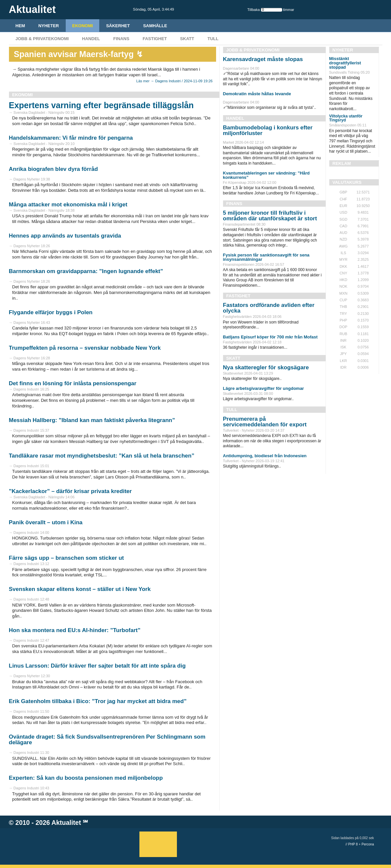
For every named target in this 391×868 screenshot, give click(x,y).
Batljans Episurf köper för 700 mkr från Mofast (270, 337)
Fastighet (155, 39)
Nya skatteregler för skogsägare (266, 367)
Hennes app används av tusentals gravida (65, 236)
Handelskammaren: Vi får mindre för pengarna (71, 138)
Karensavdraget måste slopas (263, 59)
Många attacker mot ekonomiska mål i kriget (68, 205)
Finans (121, 39)
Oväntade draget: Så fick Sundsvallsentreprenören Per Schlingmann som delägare (107, 740)
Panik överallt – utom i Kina (46, 522)
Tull (213, 39)
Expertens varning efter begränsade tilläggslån (101, 105)
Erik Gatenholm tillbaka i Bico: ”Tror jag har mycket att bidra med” (98, 701)
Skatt (187, 39)
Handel (91, 39)
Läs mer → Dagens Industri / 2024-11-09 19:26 (175, 81)
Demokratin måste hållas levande (257, 94)
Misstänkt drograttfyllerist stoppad (345, 63)
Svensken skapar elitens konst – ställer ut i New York (80, 589)
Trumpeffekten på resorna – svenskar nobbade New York (85, 348)
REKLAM (342, 163)
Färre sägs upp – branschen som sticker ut (67, 558)
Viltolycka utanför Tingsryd (346, 118)
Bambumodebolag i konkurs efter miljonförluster (268, 130)
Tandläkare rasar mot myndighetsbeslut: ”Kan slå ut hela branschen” (102, 456)
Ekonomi (83, 26)
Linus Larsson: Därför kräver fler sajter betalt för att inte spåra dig (97, 666)
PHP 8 (353, 844)
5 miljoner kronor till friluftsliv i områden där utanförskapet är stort (270, 216)
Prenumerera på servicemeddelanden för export (265, 422)
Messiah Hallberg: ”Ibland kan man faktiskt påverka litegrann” (92, 420)
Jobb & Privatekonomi (42, 39)
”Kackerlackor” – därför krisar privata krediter (70, 491)
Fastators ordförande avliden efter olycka (269, 308)
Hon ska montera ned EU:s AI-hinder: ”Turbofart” (75, 630)
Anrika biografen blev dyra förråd (53, 169)
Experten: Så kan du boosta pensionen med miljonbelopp (86, 778)
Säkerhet (118, 26)
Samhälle (155, 26)
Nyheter (48, 26)
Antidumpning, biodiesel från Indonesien (265, 456)
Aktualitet (66, 823)
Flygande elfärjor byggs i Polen (51, 312)
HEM (20, 26)
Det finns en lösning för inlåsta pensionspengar (73, 383)
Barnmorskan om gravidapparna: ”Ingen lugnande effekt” (86, 271)
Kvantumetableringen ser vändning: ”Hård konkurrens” (267, 175)
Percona (368, 844)
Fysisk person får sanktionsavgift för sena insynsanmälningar (266, 257)
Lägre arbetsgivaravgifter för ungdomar (264, 388)
